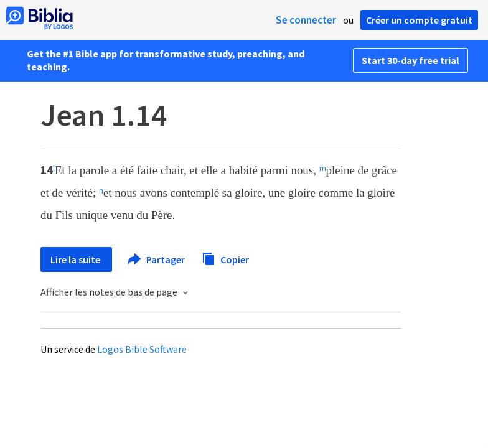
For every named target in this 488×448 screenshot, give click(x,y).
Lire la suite (76, 259)
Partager (157, 259)
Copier (225, 258)
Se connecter (306, 20)
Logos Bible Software (142, 349)
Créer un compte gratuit (419, 20)
